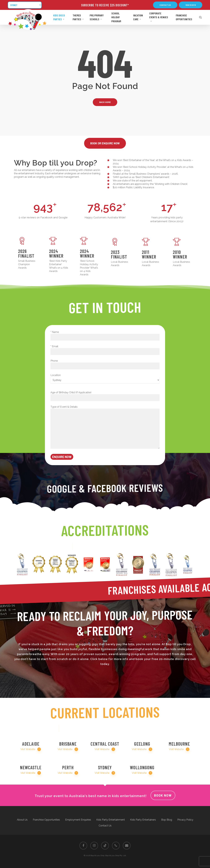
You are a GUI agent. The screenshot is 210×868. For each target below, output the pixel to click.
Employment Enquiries (78, 820)
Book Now (163, 795)
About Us (22, 820)
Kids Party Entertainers (143, 820)
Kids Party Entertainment (111, 820)
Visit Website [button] (31, 749)
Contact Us (105, 826)
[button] (165, 5)
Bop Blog (167, 820)
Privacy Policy (185, 820)
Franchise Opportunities (46, 820)
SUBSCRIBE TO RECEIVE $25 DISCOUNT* (105, 5)
